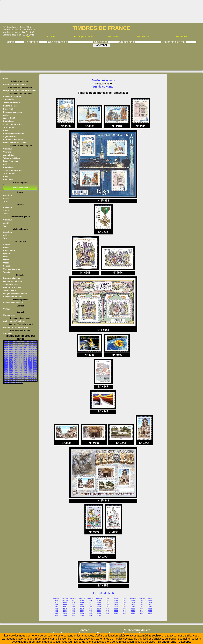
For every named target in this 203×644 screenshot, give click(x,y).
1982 (20, 370)
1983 (25, 370)
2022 (11, 382)
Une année (101, 42)
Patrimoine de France (13, 140)
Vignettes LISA (10, 137)
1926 (20, 354)
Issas (6, 257)
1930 (6, 356)
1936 (35, 356)
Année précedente (103, 80)
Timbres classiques (61, 633)
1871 (25, 344)
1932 (16, 356)
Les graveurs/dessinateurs (15, 294)
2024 (20, 382)
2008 (11, 378)
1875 (30, 344)
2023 (16, 382)
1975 (20, 368)
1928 (30, 354)
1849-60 (56, 599)
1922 (35, 352)
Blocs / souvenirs (11, 161)
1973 (11, 368)
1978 (35, 368)
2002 (16, 376)
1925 (16, 354)
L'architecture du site (136, 630)
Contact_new (9, 315)
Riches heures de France (14, 143)
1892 (35, 346)
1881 (20, 346)
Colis (6, 130)
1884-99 (90, 599)
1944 (6, 360)
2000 (6, 376)
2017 (20, 380)
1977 (30, 368)
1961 (20, 364)
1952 (11, 362)
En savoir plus (167, 642)
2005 (30, 376)
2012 (30, 378)
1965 (6, 366)
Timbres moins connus (20, 187)
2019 (30, 380)
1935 (30, 356)
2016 (16, 380)
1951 (6, 362)
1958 (6, 364)
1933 (20, 356)
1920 (25, 352)
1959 (11, 364)
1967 (16, 366)
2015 (11, 380)
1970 (30, 366)
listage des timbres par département (20, 90)
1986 (6, 372)
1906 (6, 350)
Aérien (6, 115)
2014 (6, 380)
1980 (11, 370)
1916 (6, 352)
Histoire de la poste (12, 287)
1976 (25, 368)
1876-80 (82, 599)
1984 (30, 370)
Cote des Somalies (12, 269)
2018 (25, 380)
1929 (35, 354)
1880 (16, 346)
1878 (11, 346)
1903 (35, 348)
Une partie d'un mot (174, 42)
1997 (25, 374)
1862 (35, 342)
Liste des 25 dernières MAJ (16, 327)
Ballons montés (10, 106)
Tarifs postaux (10, 290)
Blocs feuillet (9, 109)
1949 (30, 360)
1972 (6, 368)
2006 (35, 376)
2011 (25, 378)
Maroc (6, 260)
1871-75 (73, 599)
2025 (90, 616)
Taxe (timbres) (10, 127)
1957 (35, 362)
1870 (20, 344)
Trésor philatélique (12, 103)
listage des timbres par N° (15, 84)
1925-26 (65, 601)
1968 (20, 366)
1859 (25, 342)
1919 (20, 352)
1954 (20, 362)
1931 (11, 356)
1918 (16, 352)
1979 (6, 370)
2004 (25, 376)
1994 (11, 374)
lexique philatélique (12, 278)
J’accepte (185, 642)
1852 (16, 342)
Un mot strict (127, 42)
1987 (11, 372)
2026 (99, 616)
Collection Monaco (106, 633)
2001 (11, 376)
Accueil (7, 78)
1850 (11, 342)
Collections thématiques (14, 321)
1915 (35, 350)
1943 (35, 358)
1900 (20, 348)
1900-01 (99, 599)
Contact (7, 309)
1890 (30, 346)
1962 (25, 364)
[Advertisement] (101, 13)
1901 (25, 348)
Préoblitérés (9, 121)
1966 (11, 366)
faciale (11, 42)
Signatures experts (12, 284)
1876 (35, 344)
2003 (20, 376)
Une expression (58, 42)
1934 (25, 356)
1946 (16, 360)
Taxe (5, 201)
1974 (16, 368)
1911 (25, 350)
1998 (30, 374)
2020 (35, 380)
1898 (16, 348)
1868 (11, 344)
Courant (7, 152)
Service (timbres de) (12, 124)
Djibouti (7, 254)
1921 (30, 352)
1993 (6, 374)
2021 (6, 382)
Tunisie (6, 272)
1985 (35, 370)
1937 (6, 358)
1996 (20, 374)
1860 (30, 342)
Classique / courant (12, 97)
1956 (30, 362)
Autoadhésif (9, 100)
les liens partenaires (136, 633)
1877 (6, 346)
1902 (30, 348)
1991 (30, 372)
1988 (16, 372)
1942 (30, 358)
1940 (20, 358)
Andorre (83, 633)
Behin (6, 247)
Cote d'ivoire (9, 251)
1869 (16, 344)
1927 (25, 354)
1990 (25, 372)
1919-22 (142, 599)
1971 (35, 366)
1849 (6, 342)
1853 (20, 342)
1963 (30, 364)
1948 (25, 360)
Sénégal (7, 266)
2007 (6, 378)
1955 (25, 362)
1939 (16, 358)
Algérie (6, 244)
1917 (11, 352)
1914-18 (133, 599)
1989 (20, 372)
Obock (6, 263)
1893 (6, 348)
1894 (11, 348)
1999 (35, 374)
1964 (35, 364)
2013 (35, 378)
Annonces (8, 333)
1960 (16, 364)
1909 (20, 350)
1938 (11, 358)
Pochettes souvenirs (13, 112)
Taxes (6, 214)
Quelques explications (13, 281)
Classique (8, 149)
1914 (30, 350)
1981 (16, 370)
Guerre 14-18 (9, 118)
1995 (16, 374)
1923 (6, 354)
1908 (16, 350)
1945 (11, 360)
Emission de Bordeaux (14, 133)
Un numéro (32, 42)
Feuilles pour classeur (13, 303)
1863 (6, 344)
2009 (16, 378)
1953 (16, 362)
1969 (25, 366)
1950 (35, 360)
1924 (11, 354)
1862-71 (65, 599)
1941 (25, 358)
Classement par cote (13, 297)
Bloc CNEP (8, 180)
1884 (25, 346)
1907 (11, 350)
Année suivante (103, 87)
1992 (35, 372)
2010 (20, 378)
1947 (20, 360)
